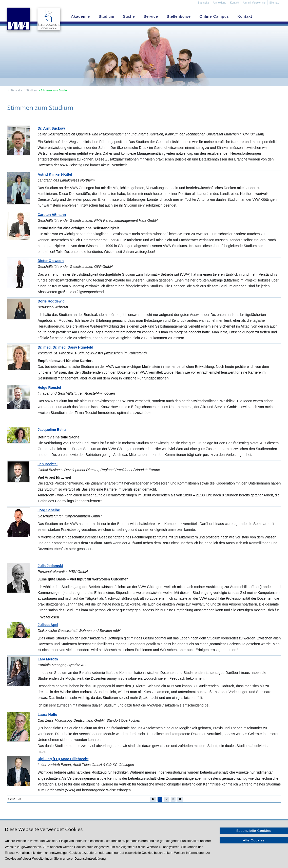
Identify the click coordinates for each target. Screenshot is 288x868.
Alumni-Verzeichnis (254, 3)
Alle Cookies (254, 840)
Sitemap (274, 3)
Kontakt (235, 3)
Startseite (203, 3)
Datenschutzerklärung (90, 859)
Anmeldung (219, 3)
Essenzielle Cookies (254, 831)
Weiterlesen (50, 617)
